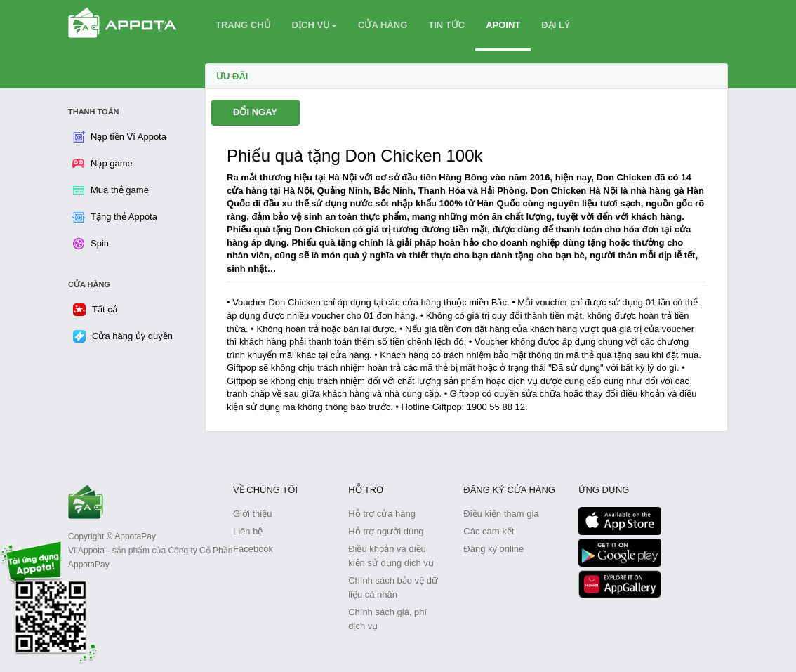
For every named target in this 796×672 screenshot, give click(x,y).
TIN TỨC (446, 25)
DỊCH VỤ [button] (314, 25)
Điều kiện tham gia (501, 514)
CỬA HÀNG (383, 25)
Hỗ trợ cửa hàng (382, 514)
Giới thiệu (252, 514)
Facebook (253, 549)
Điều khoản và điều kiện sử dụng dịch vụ (391, 556)
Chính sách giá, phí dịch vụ (387, 619)
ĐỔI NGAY (255, 112)
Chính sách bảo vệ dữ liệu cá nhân (393, 587)
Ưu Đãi (232, 76)
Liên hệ (248, 531)
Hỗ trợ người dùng (386, 531)
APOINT (503, 25)
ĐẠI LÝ (556, 25)
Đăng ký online (493, 549)
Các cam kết (489, 531)
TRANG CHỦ (243, 25)
